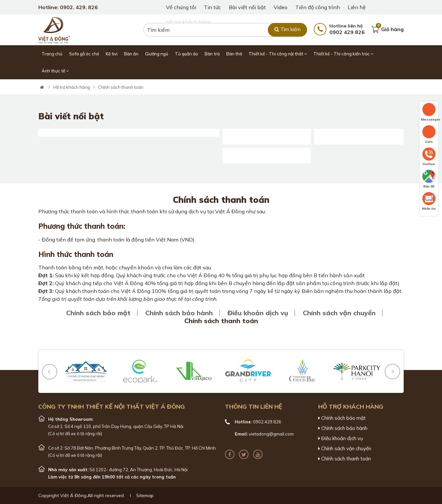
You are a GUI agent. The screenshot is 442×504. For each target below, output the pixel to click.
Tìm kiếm (287, 29)
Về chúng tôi (181, 7)
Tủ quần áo (186, 54)
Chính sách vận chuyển (339, 313)
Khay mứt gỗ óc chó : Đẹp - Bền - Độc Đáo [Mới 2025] (267, 150)
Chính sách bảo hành (179, 313)
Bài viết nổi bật (247, 7)
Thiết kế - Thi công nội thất (278, 54)
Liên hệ (357, 7)
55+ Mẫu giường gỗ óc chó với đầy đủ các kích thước (359, 131)
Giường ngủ (157, 54)
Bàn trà (212, 54)
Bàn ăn (131, 54)
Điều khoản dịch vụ (258, 313)
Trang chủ (52, 54)
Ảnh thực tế (55, 71)
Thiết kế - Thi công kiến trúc (343, 54)
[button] (49, 372)
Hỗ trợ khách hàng (72, 87)
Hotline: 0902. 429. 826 (68, 7)
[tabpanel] (221, 79)
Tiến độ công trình (318, 7)
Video (281, 7)
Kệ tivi (112, 54)
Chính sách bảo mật (98, 313)
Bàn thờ (234, 54)
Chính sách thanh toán (121, 87)
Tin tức (212, 7)
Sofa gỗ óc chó (84, 54)
